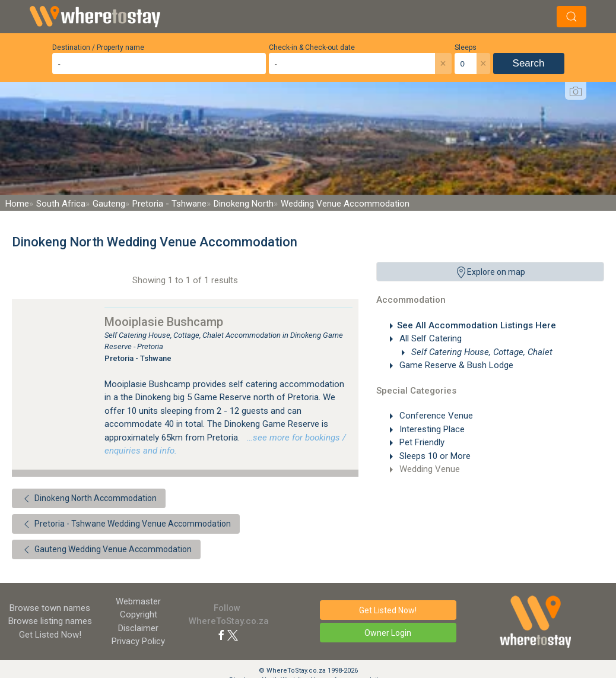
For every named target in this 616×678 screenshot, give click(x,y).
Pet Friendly (421, 442)
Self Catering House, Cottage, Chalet (481, 352)
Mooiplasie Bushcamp (164, 322)
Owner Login (388, 633)
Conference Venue (435, 416)
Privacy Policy (138, 641)
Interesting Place (431, 429)
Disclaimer (138, 628)
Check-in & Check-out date (312, 47)
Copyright (139, 614)
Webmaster (138, 601)
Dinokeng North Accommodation (89, 499)
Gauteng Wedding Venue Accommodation (106, 550)
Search (529, 63)
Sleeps (466, 47)
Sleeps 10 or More (434, 456)
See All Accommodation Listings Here (477, 325)
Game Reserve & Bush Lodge (455, 365)
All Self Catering (429, 338)
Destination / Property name (98, 47)
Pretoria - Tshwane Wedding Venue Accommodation (126, 524)
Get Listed (50, 635)
